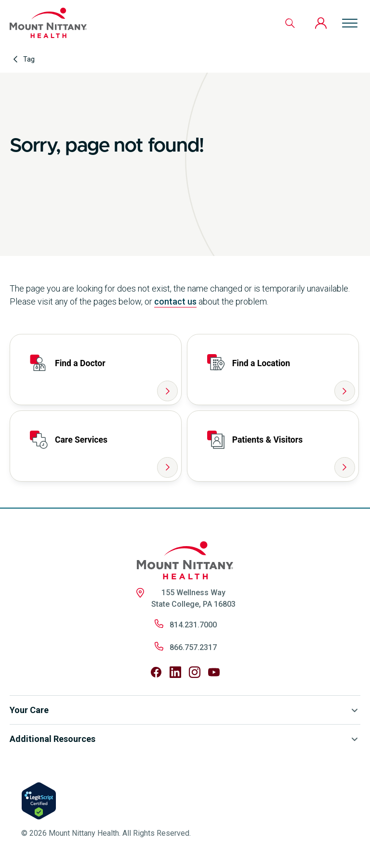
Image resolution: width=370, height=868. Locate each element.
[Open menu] (350, 23)
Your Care (185, 710)
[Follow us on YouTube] (214, 672)
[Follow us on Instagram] (195, 672)
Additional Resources (185, 739)
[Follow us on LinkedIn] (175, 672)
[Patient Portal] (321, 23)
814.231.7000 (193, 625)
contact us (175, 301)
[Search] (290, 23)
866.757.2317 (193, 647)
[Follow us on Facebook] (156, 672)
